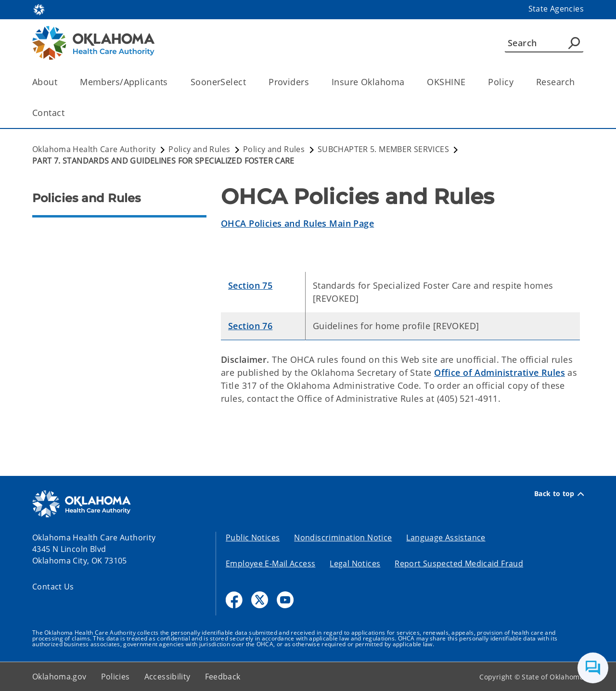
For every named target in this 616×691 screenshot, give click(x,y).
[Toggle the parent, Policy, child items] (517, 82)
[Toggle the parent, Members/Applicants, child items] (171, 82)
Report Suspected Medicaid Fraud (459, 563)
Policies (115, 677)
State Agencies (556, 9)
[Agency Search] (574, 43)
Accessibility (167, 677)
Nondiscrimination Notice (343, 537)
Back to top (559, 494)
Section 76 (250, 326)
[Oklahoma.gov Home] (39, 9)
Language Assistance (446, 537)
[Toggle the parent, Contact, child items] (68, 113)
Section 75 (250, 285)
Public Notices (253, 537)
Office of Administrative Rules (500, 372)
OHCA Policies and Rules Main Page (297, 223)
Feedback (223, 677)
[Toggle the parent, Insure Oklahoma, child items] (407, 82)
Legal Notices (355, 563)
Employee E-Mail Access (270, 563)
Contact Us (53, 587)
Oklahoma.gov (59, 677)
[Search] (544, 43)
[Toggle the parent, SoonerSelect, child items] (249, 82)
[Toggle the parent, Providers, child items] (312, 82)
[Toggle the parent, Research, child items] (578, 82)
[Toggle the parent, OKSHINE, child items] (468, 82)
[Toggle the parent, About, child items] (60, 82)
